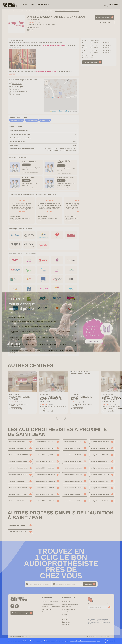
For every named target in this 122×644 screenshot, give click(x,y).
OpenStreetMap (64, 111)
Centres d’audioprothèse (50, 602)
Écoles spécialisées (69, 609)
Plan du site (108, 636)
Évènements (66, 622)
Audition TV (66, 620)
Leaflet (53, 111)
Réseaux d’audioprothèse (70, 604)
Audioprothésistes (48, 604)
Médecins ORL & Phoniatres (51, 607)
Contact (101, 636)
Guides (32, 5)
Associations (66, 612)
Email (31, 30)
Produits (65, 614)
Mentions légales (92, 636)
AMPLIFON (37, 20)
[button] (61, 94)
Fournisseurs (66, 602)
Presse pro (66, 625)
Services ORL (67, 607)
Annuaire (25, 5)
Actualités (65, 617)
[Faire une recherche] (105, 5)
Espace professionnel (43, 5)
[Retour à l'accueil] (22, 599)
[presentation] (101, 614)
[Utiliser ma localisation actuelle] (81, 584)
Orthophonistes (47, 609)
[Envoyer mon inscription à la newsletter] (109, 607)
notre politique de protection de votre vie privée (85, 641)
